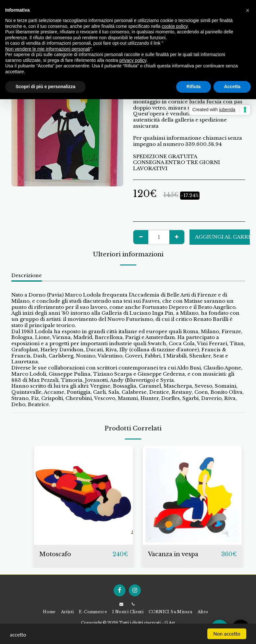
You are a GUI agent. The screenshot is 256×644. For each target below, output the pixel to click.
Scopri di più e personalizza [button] (45, 87)
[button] (248, 10)
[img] (84, 495)
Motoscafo (55, 554)
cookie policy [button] (175, 26)
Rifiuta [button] (194, 87)
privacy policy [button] (133, 60)
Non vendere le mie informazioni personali (48, 49)
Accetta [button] (232, 87)
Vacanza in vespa (173, 554)
